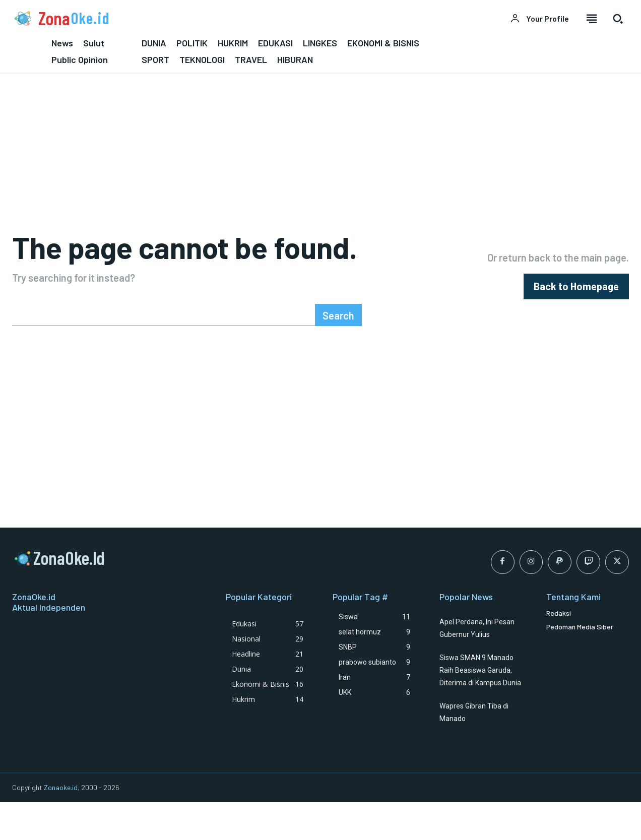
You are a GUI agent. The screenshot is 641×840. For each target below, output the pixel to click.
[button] (618, 19)
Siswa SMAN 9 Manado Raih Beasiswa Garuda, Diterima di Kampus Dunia (480, 707)
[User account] (539, 19)
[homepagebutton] (576, 305)
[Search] (338, 352)
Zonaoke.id (61, 825)
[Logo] (160, 18)
